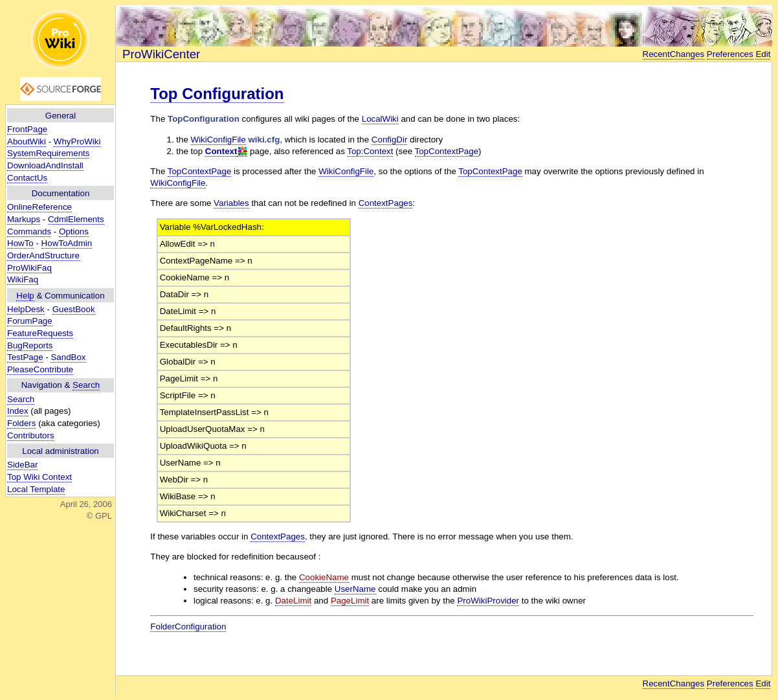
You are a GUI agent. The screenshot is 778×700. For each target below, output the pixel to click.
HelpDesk (26, 309)
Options (74, 231)
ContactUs (27, 178)
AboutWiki (27, 141)
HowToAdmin (67, 243)
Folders (21, 423)
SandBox (68, 357)
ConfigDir (390, 140)
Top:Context (370, 151)
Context (221, 151)
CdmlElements (76, 219)
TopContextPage (447, 151)
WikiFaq (23, 279)
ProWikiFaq (29, 268)
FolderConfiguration (188, 627)
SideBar (22, 465)
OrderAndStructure (43, 255)
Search (86, 385)
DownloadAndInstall (45, 165)
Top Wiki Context (39, 477)
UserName (355, 589)
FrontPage (27, 129)
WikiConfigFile (218, 140)
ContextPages (386, 203)
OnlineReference (39, 207)
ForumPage (30, 321)
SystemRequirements (48, 153)
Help (25, 296)
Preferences (730, 54)
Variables (231, 203)
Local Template (36, 489)
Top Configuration (217, 94)
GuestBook (74, 309)
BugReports (30, 345)
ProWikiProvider (488, 601)
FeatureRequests (40, 333)
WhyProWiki (77, 141)
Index (18, 411)
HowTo (20, 243)
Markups (24, 219)
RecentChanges (674, 54)
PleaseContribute (40, 369)
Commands (29, 231)
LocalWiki (380, 119)
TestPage (25, 357)
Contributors (31, 435)
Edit (763, 54)
